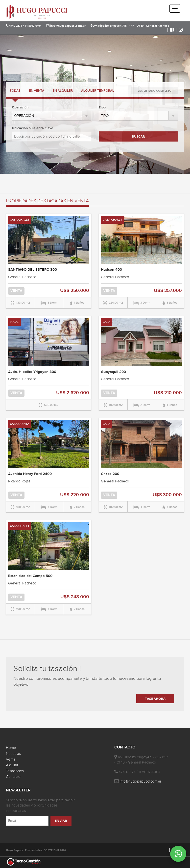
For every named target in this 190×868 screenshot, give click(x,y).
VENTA (37, 91)
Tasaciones (15, 771)
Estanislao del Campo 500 (30, 576)
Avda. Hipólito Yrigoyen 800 (32, 372)
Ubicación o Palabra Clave (33, 128)
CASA (107, 322)
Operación (20, 107)
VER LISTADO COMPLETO (154, 91)
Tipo (102, 107)
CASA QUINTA (20, 424)
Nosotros (13, 754)
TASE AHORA (155, 699)
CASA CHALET (20, 220)
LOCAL (14, 322)
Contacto (13, 777)
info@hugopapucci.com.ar (66, 26)
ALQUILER (63, 91)
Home (11, 748)
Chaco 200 (110, 474)
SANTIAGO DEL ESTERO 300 (33, 270)
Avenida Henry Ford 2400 (30, 474)
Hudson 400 (111, 270)
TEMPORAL (98, 91)
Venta (11, 759)
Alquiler (12, 765)
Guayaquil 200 (113, 372)
